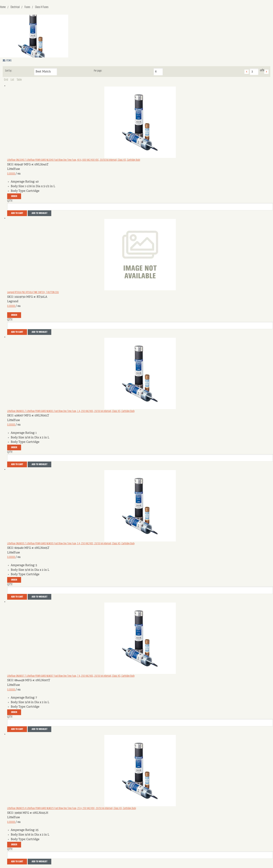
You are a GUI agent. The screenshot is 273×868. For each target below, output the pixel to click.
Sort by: (8, 71)
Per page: (98, 71)
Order (14, 196)
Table (19, 80)
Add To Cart (17, 213)
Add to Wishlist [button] (39, 213)
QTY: (10, 201)
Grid (6, 80)
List (12, 80)
